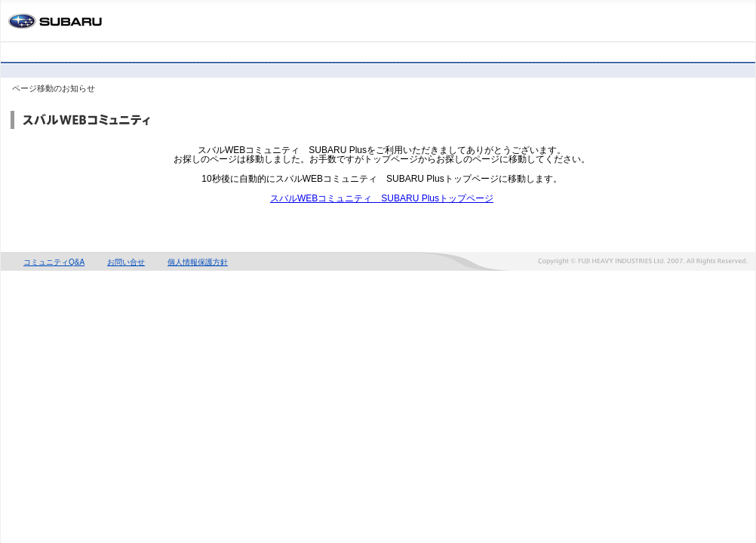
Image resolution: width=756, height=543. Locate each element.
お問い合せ (126, 262)
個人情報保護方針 (198, 262)
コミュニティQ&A (54, 262)
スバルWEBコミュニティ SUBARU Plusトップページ (382, 198)
